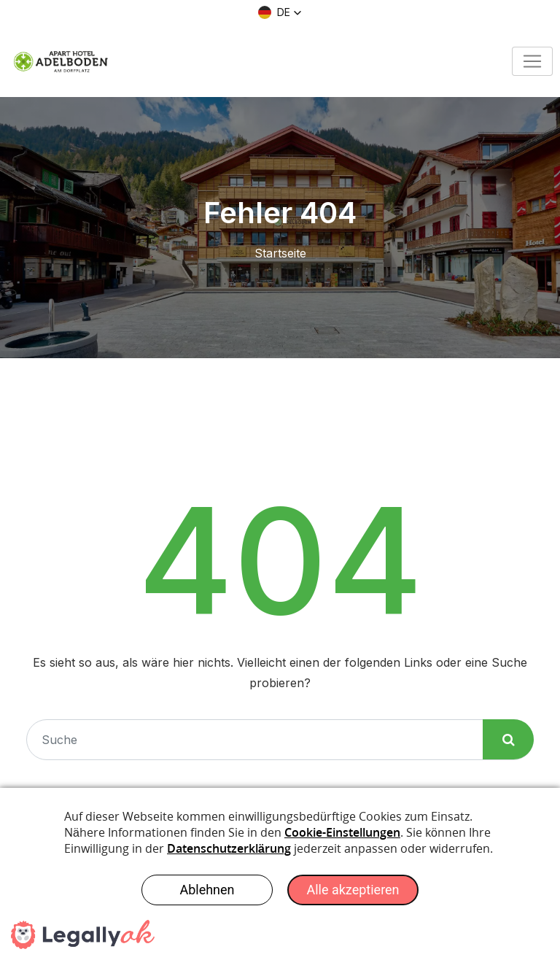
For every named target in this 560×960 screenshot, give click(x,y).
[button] (280, 12)
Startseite (280, 253)
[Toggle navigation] (532, 61)
